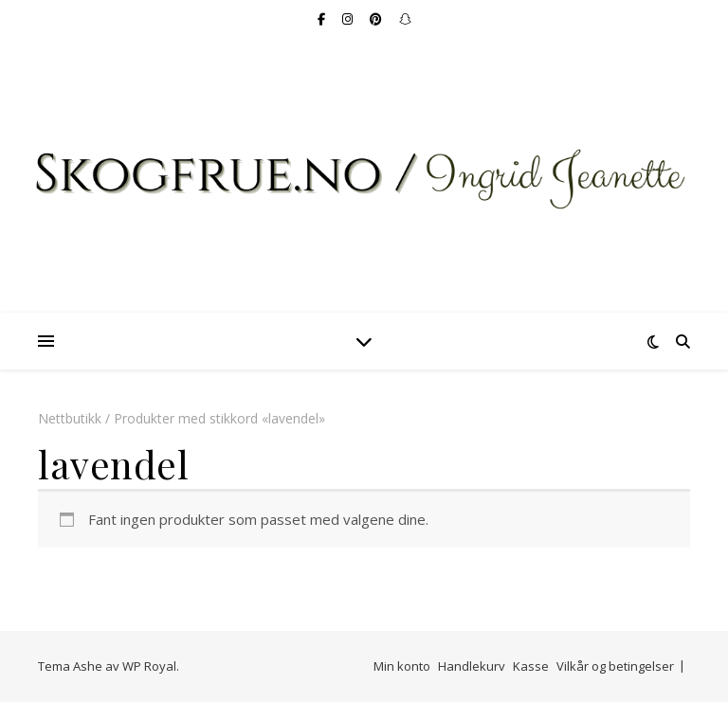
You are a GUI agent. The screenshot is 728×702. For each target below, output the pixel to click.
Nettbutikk (70, 418)
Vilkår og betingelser (615, 666)
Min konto (402, 666)
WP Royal (149, 666)
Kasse (531, 666)
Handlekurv (472, 666)
